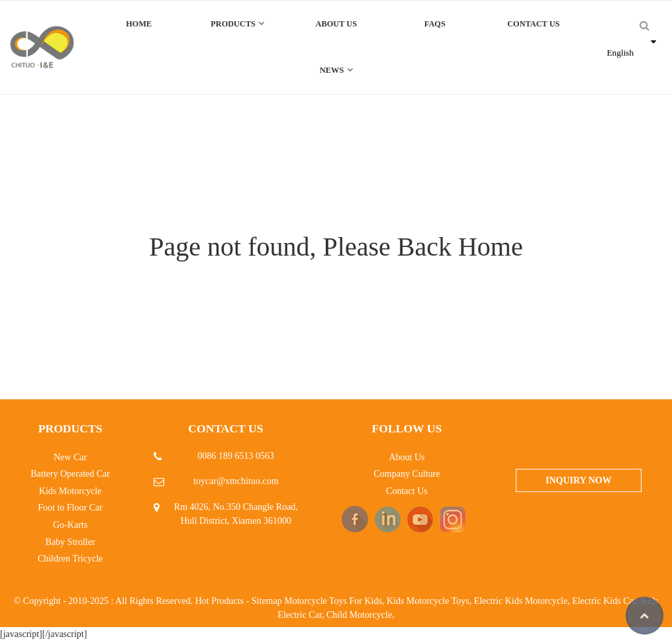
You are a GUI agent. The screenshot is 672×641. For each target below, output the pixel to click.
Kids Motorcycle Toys (428, 601)
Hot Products (220, 601)
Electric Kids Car (604, 601)
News (336, 70)
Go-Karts (70, 525)
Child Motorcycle (359, 615)
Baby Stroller (71, 542)
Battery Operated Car (70, 474)
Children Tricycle (70, 559)
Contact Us (533, 24)
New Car (70, 457)
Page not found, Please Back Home (336, 247)
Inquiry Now (579, 480)
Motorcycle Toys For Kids (333, 601)
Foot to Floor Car (70, 508)
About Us (336, 24)
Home (139, 24)
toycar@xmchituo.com (236, 481)
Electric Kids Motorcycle (521, 601)
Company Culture (407, 474)
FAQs (435, 24)
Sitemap (267, 601)
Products (237, 24)
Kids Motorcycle (70, 491)
